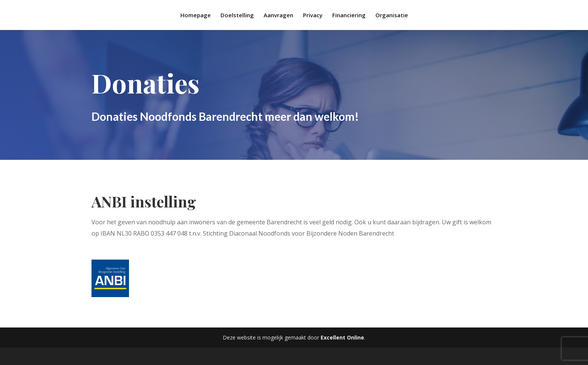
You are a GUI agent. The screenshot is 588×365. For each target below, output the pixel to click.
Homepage (196, 16)
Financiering (349, 16)
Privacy (313, 16)
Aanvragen (278, 16)
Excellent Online (342, 337)
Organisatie (392, 16)
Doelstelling (237, 16)
